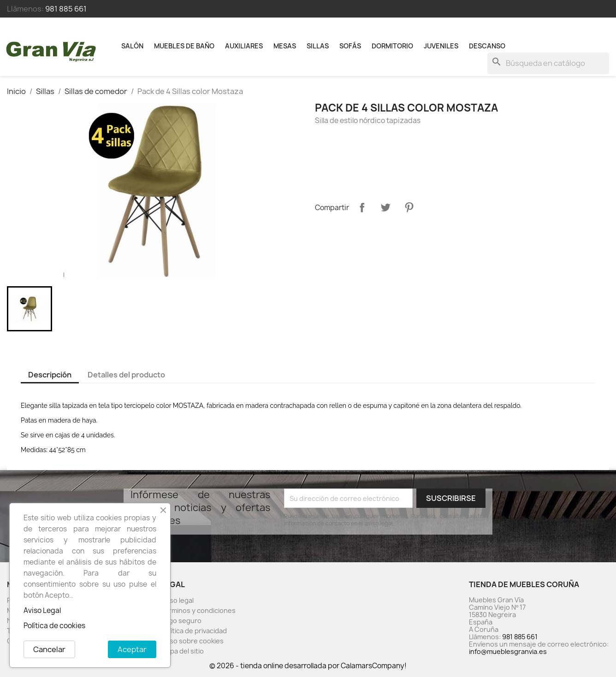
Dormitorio (392, 46)
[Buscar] (548, 63)
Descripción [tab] (50, 375)
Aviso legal (177, 600)
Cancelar (49, 649)
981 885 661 (66, 9)
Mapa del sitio (182, 651)
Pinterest (409, 207)
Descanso (487, 46)
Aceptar (132, 649)
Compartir (362, 207)
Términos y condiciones (198, 610)
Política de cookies (54, 626)
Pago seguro (181, 621)
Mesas (285, 46)
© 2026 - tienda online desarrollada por (275, 666)
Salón (132, 46)
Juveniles (441, 46)
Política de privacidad (194, 631)
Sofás (350, 46)
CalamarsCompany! (374, 666)
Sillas (318, 46)
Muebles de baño (184, 46)
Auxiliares (244, 46)
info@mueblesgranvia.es (508, 651)
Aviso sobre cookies (192, 641)
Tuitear (385, 207)
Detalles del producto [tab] (126, 375)
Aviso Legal (42, 610)
